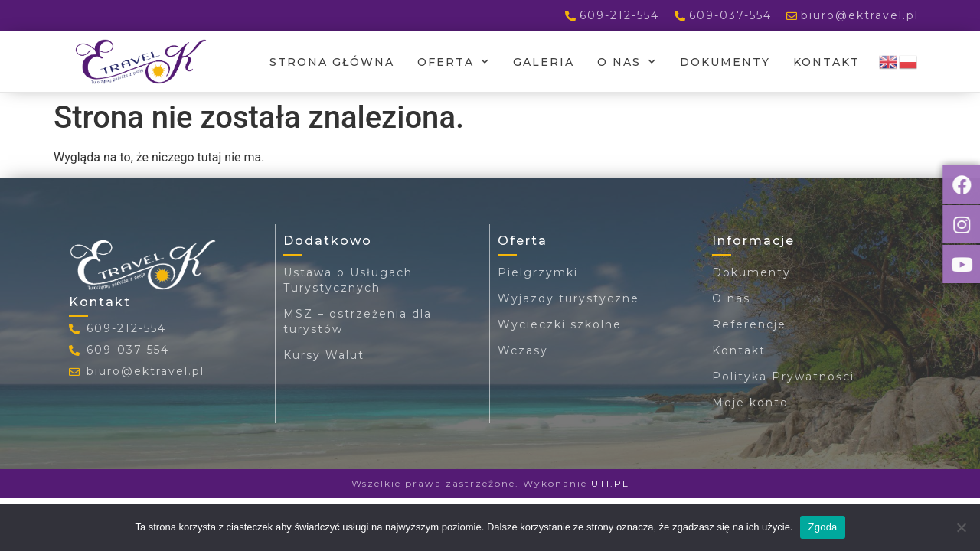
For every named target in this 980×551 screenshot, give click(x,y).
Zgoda (822, 527)
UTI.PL (610, 483)
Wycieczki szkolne (560, 324)
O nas (627, 62)
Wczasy (523, 350)
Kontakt (826, 62)
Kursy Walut (324, 355)
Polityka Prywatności (783, 377)
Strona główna (332, 62)
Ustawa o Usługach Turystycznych (348, 280)
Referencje (749, 324)
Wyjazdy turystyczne (568, 298)
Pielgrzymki (538, 272)
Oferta (454, 62)
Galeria (544, 62)
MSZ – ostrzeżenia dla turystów (358, 321)
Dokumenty (725, 62)
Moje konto (750, 403)
